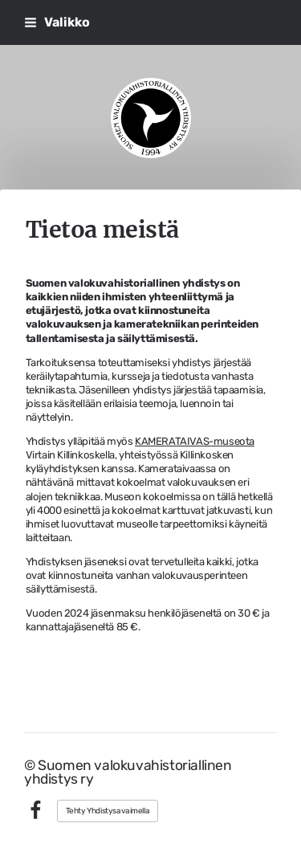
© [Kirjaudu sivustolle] (31, 765)
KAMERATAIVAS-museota (195, 441)
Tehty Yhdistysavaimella (108, 811)
